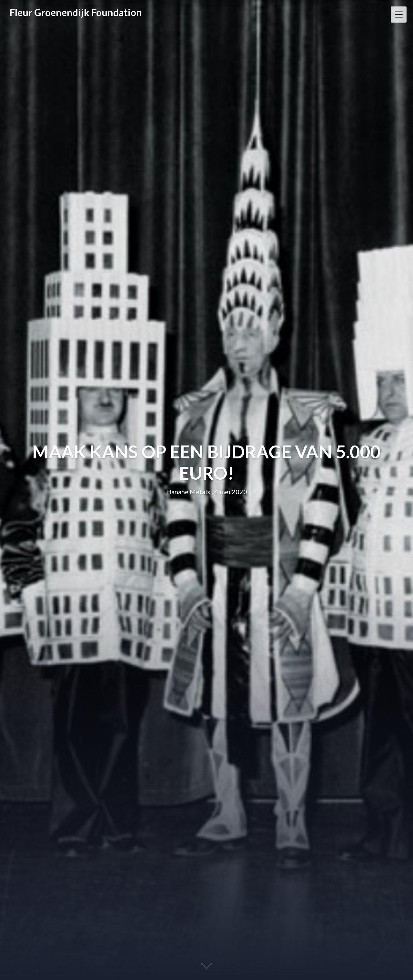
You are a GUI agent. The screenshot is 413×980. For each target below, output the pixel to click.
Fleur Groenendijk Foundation (76, 12)
